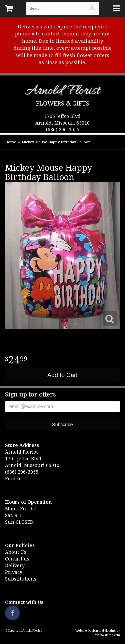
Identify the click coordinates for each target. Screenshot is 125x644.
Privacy (14, 572)
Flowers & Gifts (63, 103)
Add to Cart (62, 375)
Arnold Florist (62, 92)
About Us (16, 552)
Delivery (15, 566)
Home (10, 142)
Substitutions (21, 579)
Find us (14, 479)
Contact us (17, 559)
